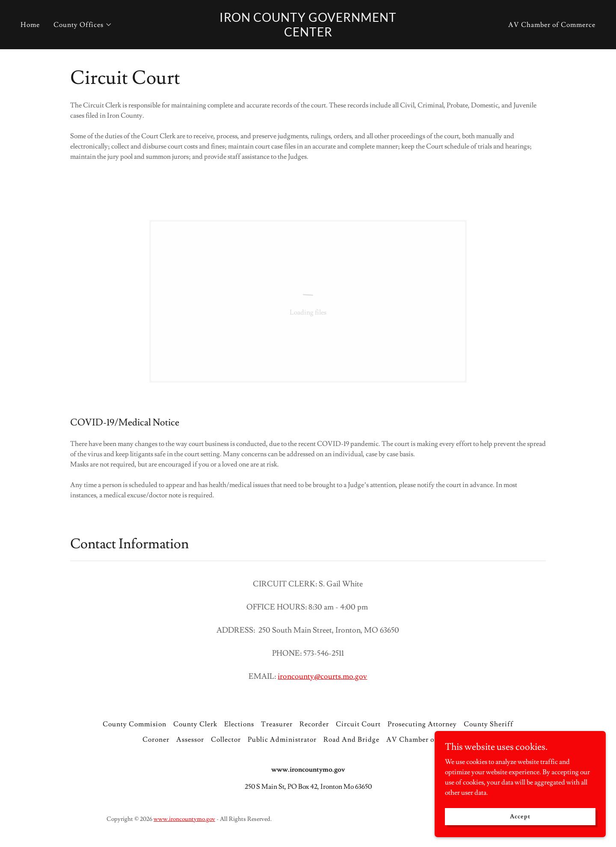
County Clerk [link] (195, 724)
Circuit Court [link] (358, 724)
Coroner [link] (156, 740)
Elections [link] (239, 724)
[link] (308, 34)
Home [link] (30, 25)
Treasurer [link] (277, 724)
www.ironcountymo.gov (184, 819)
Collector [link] (226, 740)
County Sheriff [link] (489, 724)
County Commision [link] (135, 724)
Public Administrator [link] (282, 740)
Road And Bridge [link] (351, 740)
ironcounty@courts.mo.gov (322, 676)
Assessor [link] (190, 740)
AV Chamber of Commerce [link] (552, 25)
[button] (83, 25)
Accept (520, 816)
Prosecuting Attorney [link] (422, 724)
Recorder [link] (314, 724)
